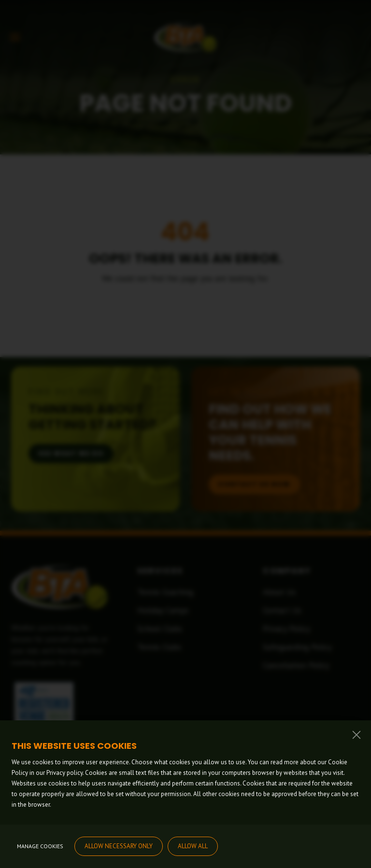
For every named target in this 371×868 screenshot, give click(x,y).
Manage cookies (40, 846)
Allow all (193, 846)
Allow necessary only (119, 846)
